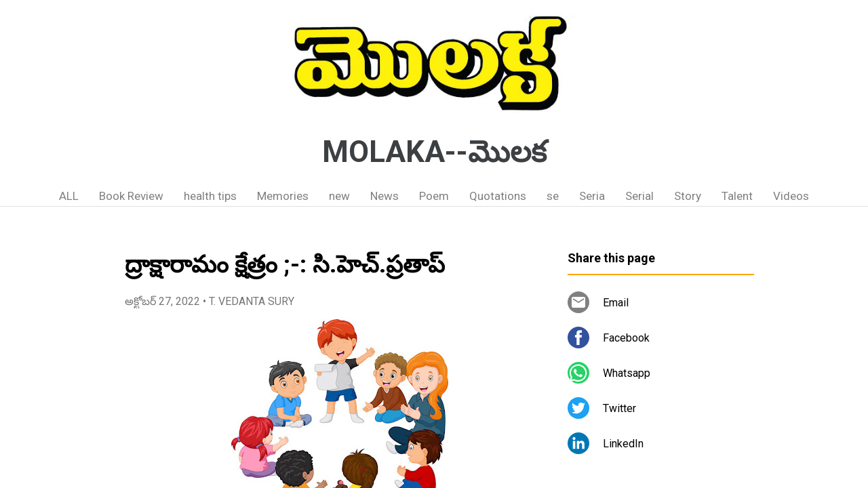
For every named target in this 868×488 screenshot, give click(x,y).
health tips (210, 196)
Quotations (498, 196)
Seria (592, 196)
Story (688, 196)
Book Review (131, 196)
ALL (69, 196)
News (384, 196)
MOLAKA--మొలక (434, 152)
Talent (737, 196)
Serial (639, 196)
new (339, 196)
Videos (791, 196)
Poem (434, 196)
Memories (283, 196)
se (553, 196)
